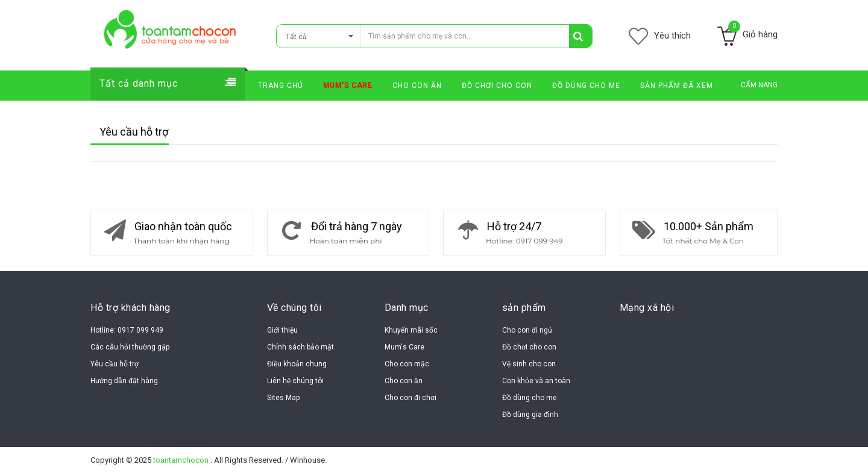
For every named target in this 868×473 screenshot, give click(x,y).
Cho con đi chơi (410, 398)
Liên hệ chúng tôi (295, 381)
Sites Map (283, 398)
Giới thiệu (282, 330)
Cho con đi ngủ (527, 330)
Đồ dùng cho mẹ (529, 398)
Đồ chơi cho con (529, 347)
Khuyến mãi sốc (411, 330)
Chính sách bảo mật (300, 347)
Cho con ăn (404, 381)
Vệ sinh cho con (529, 364)
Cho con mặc (407, 364)
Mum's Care (404, 347)
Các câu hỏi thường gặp (130, 347)
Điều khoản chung (297, 364)
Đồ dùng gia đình (530, 415)
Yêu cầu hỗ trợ (115, 364)
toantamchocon (182, 460)
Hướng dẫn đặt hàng (124, 381)
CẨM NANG (759, 85)
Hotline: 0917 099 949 (127, 330)
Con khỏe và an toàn (536, 381)
